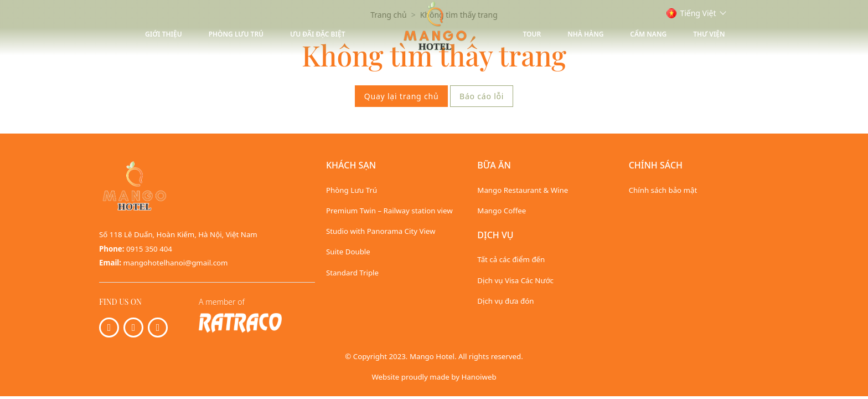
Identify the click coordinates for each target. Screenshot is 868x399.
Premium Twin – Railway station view (389, 211)
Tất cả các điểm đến (511, 259)
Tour (532, 34)
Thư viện (709, 34)
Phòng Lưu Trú (236, 34)
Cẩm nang (648, 34)
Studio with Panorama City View (381, 231)
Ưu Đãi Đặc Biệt (317, 34)
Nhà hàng (585, 34)
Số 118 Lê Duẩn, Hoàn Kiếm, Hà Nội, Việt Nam (178, 234)
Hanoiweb (479, 377)
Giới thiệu (164, 34)
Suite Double (348, 252)
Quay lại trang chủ (402, 96)
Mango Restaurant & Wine (523, 190)
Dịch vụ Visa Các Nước (515, 280)
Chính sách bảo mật (663, 190)
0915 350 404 (149, 249)
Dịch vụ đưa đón (505, 301)
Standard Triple (352, 273)
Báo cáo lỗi (482, 96)
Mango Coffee (502, 211)
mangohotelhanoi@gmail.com (176, 263)
